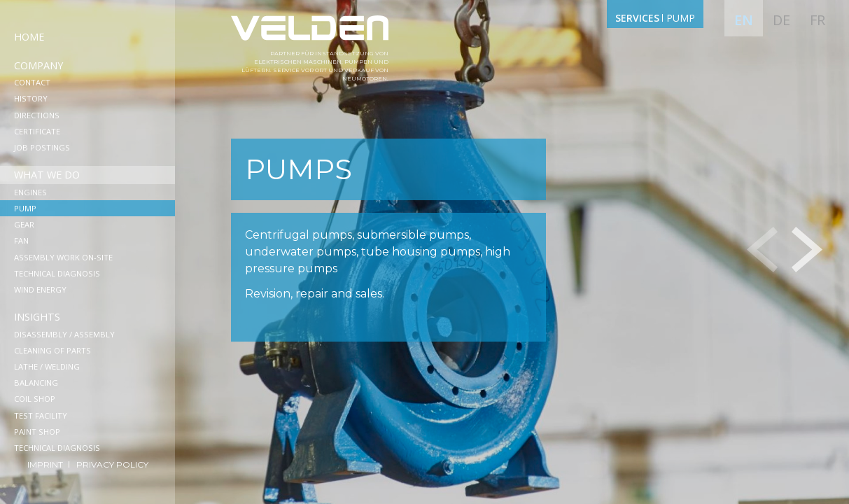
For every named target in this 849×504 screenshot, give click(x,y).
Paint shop (37, 432)
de (781, 20)
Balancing (36, 383)
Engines (30, 192)
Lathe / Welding (47, 366)
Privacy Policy (112, 464)
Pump (25, 208)
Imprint (46, 464)
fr (818, 20)
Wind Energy (40, 289)
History (31, 98)
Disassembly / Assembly (64, 334)
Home (29, 37)
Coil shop (35, 399)
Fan (21, 240)
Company (38, 65)
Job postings (42, 147)
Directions (37, 115)
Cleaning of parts (52, 350)
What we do (47, 175)
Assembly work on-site (63, 257)
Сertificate (37, 131)
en (744, 20)
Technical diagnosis (57, 273)
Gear (24, 224)
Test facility (41, 415)
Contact (32, 82)
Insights (37, 317)
